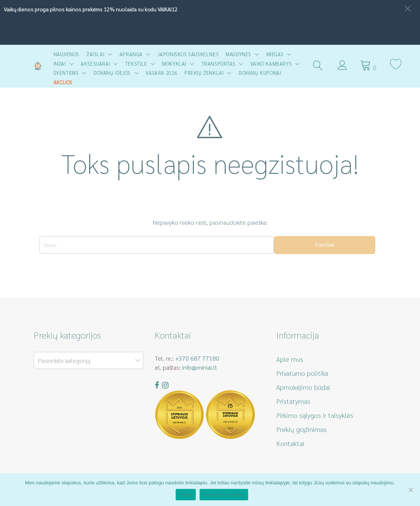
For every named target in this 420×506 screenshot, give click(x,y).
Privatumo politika (302, 373)
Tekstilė (136, 64)
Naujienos (66, 54)
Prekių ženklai (204, 73)
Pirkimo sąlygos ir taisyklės (315, 415)
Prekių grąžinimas (301, 429)
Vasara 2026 (161, 73)
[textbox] (87, 361)
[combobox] (89, 360)
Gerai (186, 495)
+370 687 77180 (197, 358)
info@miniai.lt (200, 367)
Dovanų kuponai (260, 73)
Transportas (219, 64)
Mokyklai (174, 64)
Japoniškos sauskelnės (188, 54)
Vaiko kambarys (271, 64)
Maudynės (238, 54)
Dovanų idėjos (112, 73)
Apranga (131, 54)
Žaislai (95, 54)
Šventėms (66, 73)
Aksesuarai (95, 64)
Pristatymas (293, 401)
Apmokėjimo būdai (303, 387)
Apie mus (290, 359)
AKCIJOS (63, 82)
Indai (60, 64)
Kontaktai (290, 443)
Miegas (275, 54)
